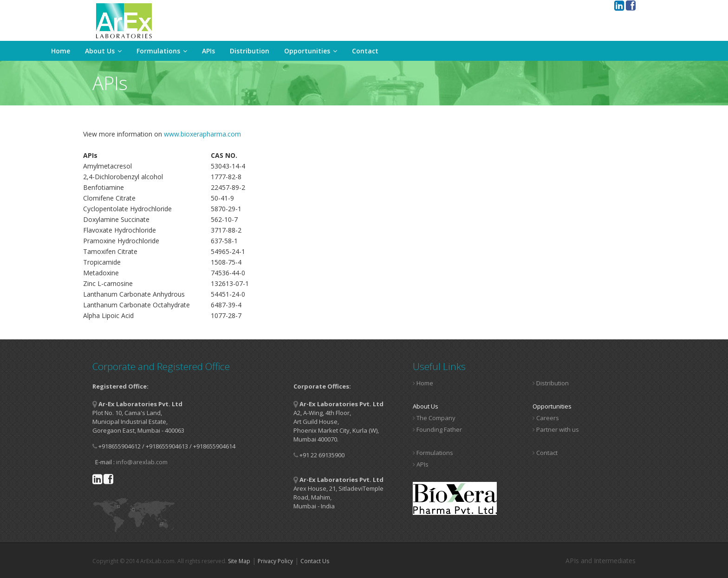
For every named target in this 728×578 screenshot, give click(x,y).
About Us (103, 51)
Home (61, 51)
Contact (365, 51)
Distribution (250, 51)
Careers (546, 418)
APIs (208, 51)
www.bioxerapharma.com (202, 134)
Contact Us (315, 561)
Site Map (239, 561)
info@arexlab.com (142, 462)
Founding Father (437, 429)
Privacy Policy (275, 561)
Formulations (162, 51)
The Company (434, 418)
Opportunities (311, 51)
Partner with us (556, 429)
